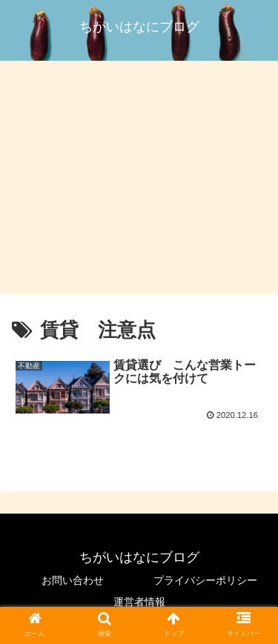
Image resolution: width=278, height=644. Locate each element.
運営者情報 (139, 602)
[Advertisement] (139, 181)
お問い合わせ (73, 580)
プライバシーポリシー (205, 580)
